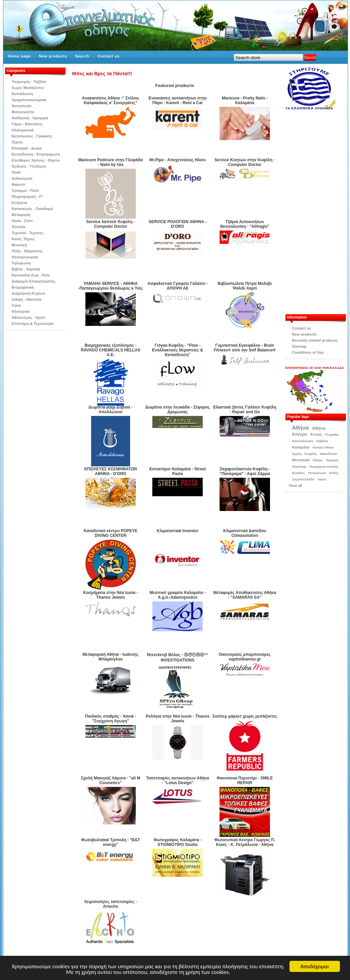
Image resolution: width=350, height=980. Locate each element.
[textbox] (268, 57)
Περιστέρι (299, 467)
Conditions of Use (308, 352)
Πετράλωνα (317, 473)
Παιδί (16, 172)
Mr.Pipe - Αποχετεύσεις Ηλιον (178, 160)
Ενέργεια (20, 203)
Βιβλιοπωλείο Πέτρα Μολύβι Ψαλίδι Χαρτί (245, 286)
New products (53, 56)
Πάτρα (318, 460)
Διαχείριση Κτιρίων (29, 293)
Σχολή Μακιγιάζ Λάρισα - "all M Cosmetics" (111, 780)
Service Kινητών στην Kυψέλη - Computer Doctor (245, 162)
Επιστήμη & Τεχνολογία (33, 324)
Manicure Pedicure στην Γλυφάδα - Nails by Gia (111, 162)
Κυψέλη (311, 454)
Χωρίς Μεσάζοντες (28, 88)
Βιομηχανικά (23, 287)
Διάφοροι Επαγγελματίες (34, 281)
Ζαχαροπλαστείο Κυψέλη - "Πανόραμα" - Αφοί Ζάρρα (245, 471)
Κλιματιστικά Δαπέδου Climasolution (245, 533)
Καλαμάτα (301, 447)
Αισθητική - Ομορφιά (30, 118)
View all (296, 485)
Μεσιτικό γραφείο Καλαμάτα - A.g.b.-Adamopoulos (178, 595)
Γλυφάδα (332, 435)
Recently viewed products (315, 340)
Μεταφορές (22, 215)
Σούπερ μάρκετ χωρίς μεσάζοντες (245, 716)
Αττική (316, 434)
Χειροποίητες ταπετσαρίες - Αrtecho (110, 904)
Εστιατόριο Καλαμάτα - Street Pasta (178, 471)
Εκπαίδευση (23, 94)
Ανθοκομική (22, 178)
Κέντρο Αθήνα (323, 448)
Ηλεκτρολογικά (25, 257)
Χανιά (322, 479)
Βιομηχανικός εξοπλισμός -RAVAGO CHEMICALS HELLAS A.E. (110, 350)
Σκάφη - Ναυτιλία (27, 299)
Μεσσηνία (301, 460)
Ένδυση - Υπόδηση (29, 166)
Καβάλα (322, 441)
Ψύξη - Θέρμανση (27, 251)
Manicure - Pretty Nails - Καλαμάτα (245, 100)
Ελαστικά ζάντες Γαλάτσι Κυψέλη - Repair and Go (245, 410)
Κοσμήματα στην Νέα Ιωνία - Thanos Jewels (110, 595)
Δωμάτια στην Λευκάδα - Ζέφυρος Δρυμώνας (178, 410)
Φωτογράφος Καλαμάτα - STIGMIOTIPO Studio (178, 842)
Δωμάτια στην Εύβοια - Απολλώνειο (110, 410)
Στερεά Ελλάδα (303, 479)
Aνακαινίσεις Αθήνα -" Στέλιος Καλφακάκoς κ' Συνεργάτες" (111, 100)
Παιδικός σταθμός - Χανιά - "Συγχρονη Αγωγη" (111, 719)
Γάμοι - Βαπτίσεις (27, 124)
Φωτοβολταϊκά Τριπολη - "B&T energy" (110, 842)
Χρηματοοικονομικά (29, 100)
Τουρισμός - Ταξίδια (29, 82)
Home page (20, 56)
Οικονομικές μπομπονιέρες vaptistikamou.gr (245, 657)
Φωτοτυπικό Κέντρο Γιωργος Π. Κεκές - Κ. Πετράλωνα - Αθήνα (245, 842)
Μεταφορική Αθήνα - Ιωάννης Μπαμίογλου (111, 657)
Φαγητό (18, 184)
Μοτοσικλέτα (23, 112)
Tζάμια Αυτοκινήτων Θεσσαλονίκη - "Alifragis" (245, 224)
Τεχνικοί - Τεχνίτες (28, 233)
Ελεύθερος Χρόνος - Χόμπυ (36, 160)
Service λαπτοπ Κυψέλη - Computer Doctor (110, 224)
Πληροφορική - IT (27, 197)
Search (82, 56)
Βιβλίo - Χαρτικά (26, 269)
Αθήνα (301, 428)
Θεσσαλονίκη (303, 441)
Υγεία (16, 305)
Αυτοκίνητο (22, 106)
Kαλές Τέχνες (23, 239)
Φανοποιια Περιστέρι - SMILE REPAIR (245, 780)
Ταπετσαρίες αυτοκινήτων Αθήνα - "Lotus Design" (178, 780)
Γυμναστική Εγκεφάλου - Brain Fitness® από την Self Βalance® (245, 348)
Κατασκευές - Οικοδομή (32, 209)
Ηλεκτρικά (21, 311)
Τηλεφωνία (21, 263)
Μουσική (20, 245)
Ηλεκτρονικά (23, 130)
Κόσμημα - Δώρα (27, 148)
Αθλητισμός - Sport (29, 317)
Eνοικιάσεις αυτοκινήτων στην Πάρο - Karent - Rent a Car (178, 100)
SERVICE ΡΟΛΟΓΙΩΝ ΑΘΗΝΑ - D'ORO (178, 224)
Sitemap (299, 346)
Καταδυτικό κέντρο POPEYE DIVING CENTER (111, 533)
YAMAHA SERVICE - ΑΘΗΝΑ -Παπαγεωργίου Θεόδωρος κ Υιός (111, 286)
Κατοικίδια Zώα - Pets (31, 275)
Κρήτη (297, 454)
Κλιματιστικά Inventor (178, 531)
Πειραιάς (332, 460)
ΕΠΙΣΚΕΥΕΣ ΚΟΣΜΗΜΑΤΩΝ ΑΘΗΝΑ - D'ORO (110, 471)
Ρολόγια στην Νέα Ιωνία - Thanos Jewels (178, 719)
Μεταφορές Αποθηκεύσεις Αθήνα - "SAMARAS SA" (245, 595)
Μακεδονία (328, 454)
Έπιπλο (19, 227)
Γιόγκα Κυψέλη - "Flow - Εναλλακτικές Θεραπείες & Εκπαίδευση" (178, 350)
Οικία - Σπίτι (22, 221)
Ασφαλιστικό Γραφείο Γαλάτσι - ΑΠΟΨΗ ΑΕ (177, 286)
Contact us (109, 56)
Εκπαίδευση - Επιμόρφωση (36, 154)
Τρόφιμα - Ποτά (25, 190)
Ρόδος (334, 473)
